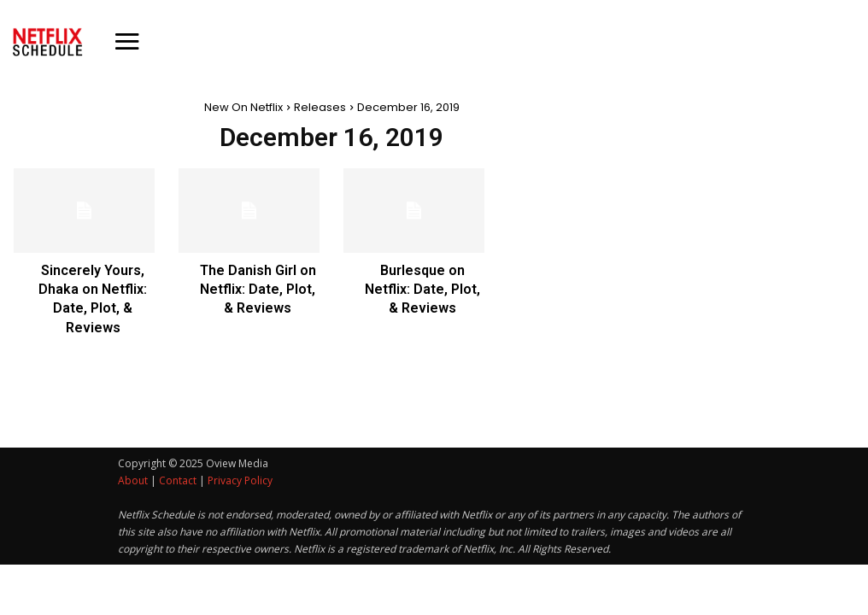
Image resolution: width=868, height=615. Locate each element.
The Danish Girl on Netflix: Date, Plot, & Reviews (258, 290)
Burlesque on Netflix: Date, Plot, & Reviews (422, 290)
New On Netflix (243, 107)
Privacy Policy (240, 480)
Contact (178, 480)
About (133, 480)
